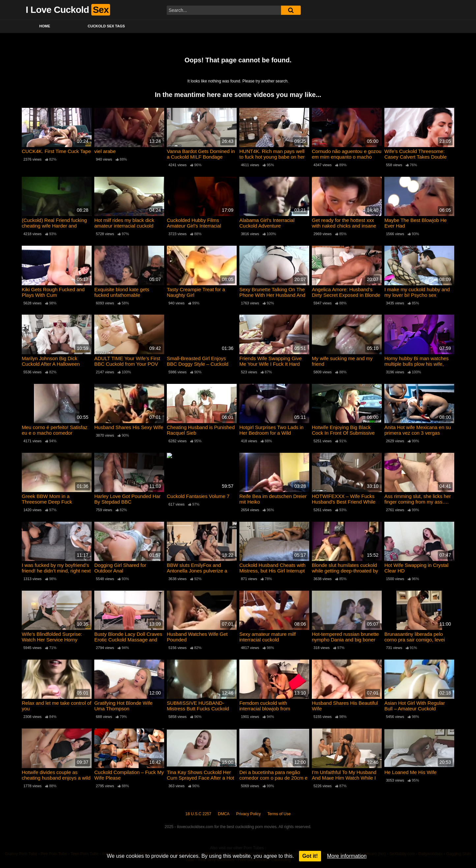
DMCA (224, 814)
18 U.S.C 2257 (198, 814)
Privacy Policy (248, 814)
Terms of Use (279, 814)
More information (347, 856)
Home (45, 26)
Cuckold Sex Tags (106, 26)
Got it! (310, 856)
